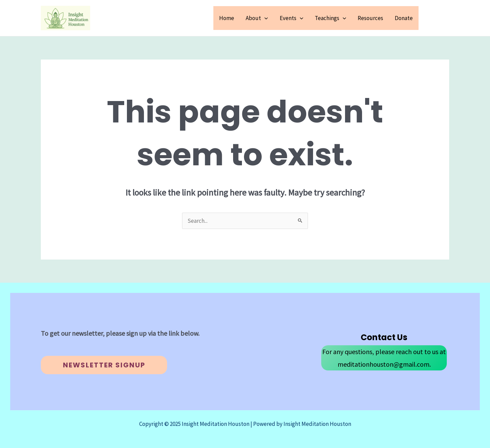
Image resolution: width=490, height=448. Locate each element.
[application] (264, 18)
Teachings (330, 18)
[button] (437, 18)
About (257, 18)
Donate (404, 18)
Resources (370, 18)
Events (291, 18)
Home (227, 18)
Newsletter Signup (104, 365)
